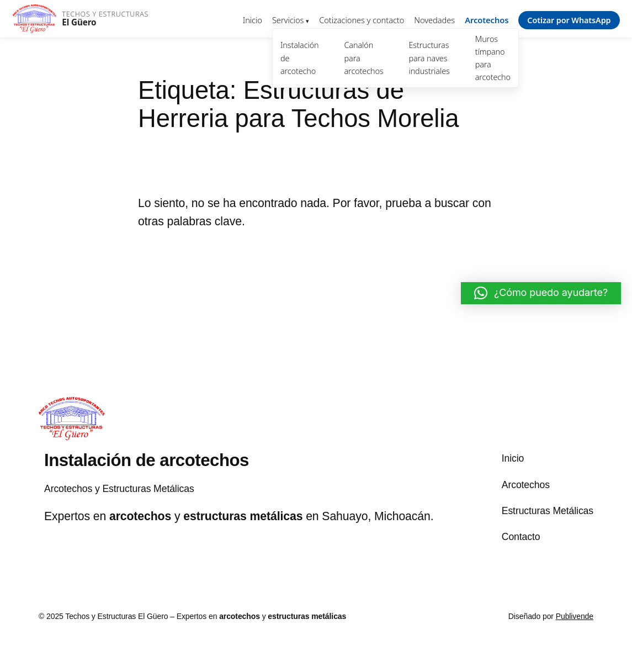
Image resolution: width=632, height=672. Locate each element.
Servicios (288, 20)
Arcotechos (487, 20)
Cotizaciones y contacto (362, 20)
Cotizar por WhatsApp (569, 20)
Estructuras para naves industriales (429, 58)
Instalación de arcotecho (300, 58)
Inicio (253, 20)
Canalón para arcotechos (364, 58)
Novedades (434, 20)
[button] (541, 293)
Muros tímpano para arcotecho (493, 58)
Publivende (575, 616)
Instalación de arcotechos (147, 460)
